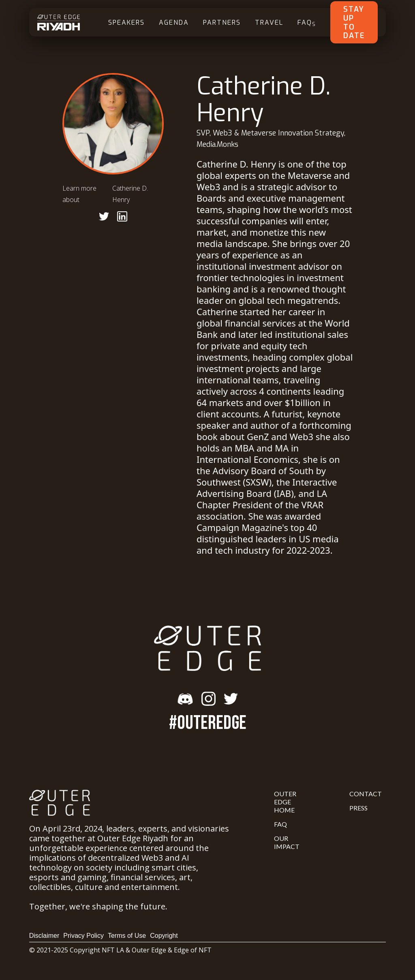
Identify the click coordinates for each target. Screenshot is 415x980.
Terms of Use (127, 936)
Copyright (164, 936)
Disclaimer (44, 936)
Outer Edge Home (285, 802)
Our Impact (287, 842)
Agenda (174, 23)
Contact (366, 794)
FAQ (307, 23)
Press (358, 808)
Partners (222, 23)
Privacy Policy (83, 936)
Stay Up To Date (354, 23)
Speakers (126, 23)
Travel (269, 23)
